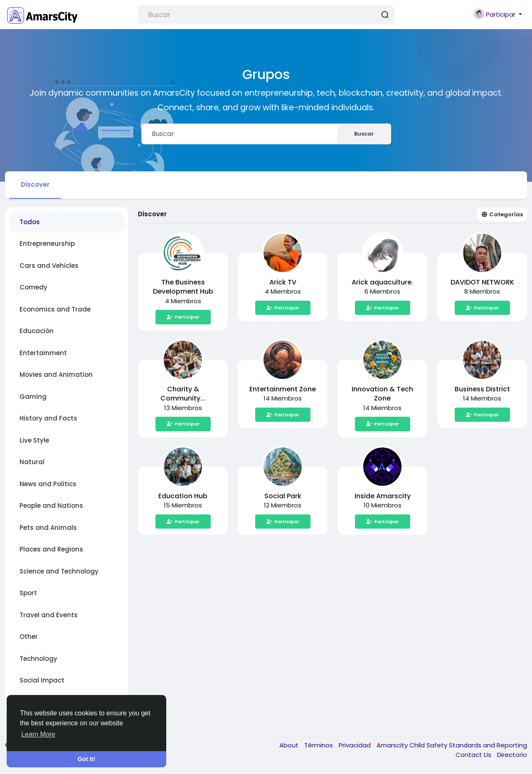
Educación (37, 331)
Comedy (33, 287)
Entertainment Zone (283, 389)
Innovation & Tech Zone (382, 394)
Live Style (34, 440)
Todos (30, 222)
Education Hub (183, 496)
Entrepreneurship (47, 244)
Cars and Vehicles (49, 266)
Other (29, 637)
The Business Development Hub (183, 287)
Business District (482, 389)
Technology (38, 659)
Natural (32, 462)
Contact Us (474, 755)
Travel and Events (49, 615)
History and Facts (48, 418)
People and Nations (51, 506)
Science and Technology (59, 571)
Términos (319, 745)
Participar (183, 317)
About (290, 745)
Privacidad (356, 745)
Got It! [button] (86, 759)
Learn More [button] (38, 734)
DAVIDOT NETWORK (482, 282)
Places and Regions (51, 549)
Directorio (512, 755)
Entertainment (43, 353)
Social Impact (42, 680)
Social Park (283, 496)
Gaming (33, 397)
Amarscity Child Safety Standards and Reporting (452, 745)
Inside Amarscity (383, 496)
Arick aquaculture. (382, 282)
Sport (28, 593)
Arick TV (283, 282)
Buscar (364, 134)
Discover (35, 184)
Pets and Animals (48, 528)
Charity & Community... (183, 394)
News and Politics (48, 484)
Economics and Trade (55, 309)
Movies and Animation (56, 375)
